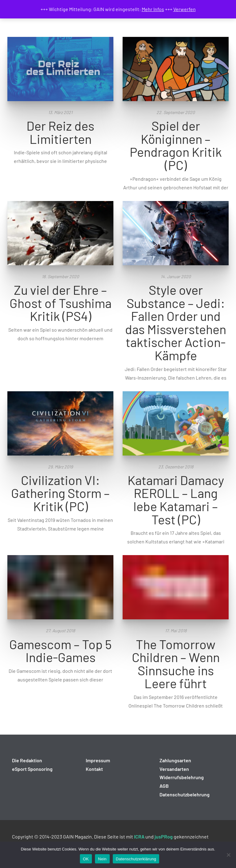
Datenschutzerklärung (136, 859)
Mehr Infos (153, 9)
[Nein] (228, 855)
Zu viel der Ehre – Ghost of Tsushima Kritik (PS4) (61, 303)
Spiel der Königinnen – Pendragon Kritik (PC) (176, 145)
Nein (102, 859)
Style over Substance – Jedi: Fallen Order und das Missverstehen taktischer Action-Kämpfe (176, 322)
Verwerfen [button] (185, 9)
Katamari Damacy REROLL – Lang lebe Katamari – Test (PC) (176, 499)
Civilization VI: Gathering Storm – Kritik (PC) (60, 493)
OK (86, 859)
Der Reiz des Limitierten (60, 132)
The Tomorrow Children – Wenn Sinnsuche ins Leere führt (176, 664)
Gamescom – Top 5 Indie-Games (60, 651)
